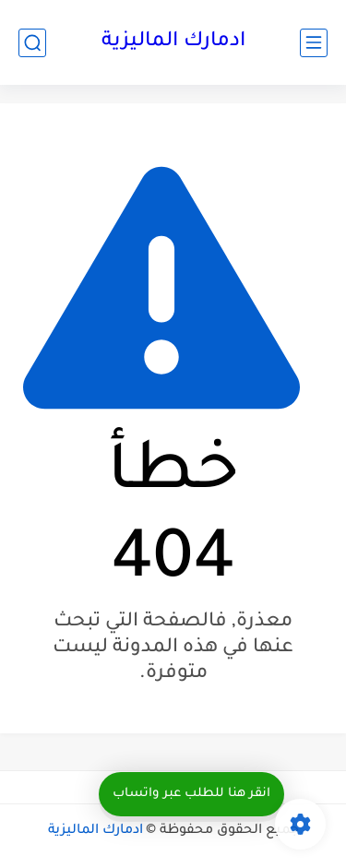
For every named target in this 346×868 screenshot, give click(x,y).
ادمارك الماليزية (173, 42)
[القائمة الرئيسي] (314, 43)
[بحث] (32, 43)
